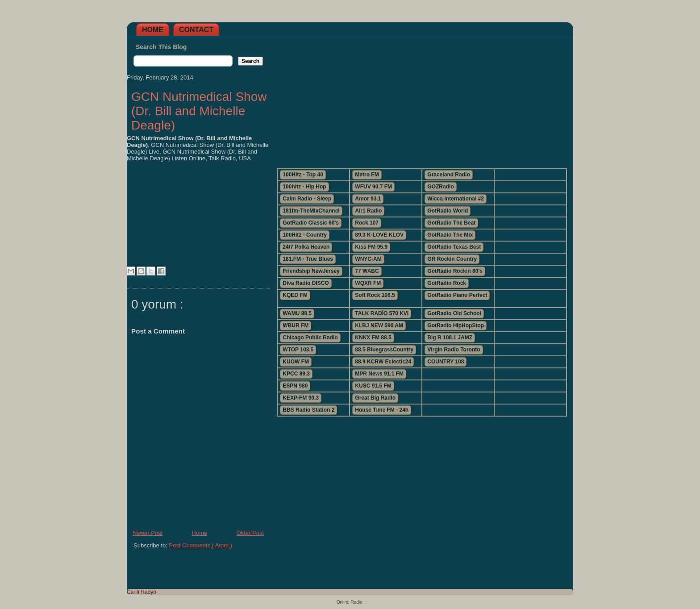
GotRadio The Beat (451, 223)
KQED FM (295, 295)
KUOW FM (296, 362)
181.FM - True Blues (308, 259)
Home (153, 30)
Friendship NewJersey (311, 271)
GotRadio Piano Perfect (457, 295)
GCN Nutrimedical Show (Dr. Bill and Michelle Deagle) (199, 111)
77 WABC (367, 271)
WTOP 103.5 (298, 350)
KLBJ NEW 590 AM (379, 325)
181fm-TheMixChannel (311, 211)
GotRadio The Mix (450, 235)
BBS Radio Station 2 (308, 410)
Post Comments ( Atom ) (201, 545)
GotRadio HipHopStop (456, 325)
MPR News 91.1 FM (379, 374)
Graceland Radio (448, 175)
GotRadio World (448, 211)
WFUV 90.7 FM (373, 187)
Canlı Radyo (142, 592)
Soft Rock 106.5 (375, 295)
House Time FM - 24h (382, 410)
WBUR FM (296, 325)
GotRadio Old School (454, 313)
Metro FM (367, 175)
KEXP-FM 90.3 (301, 398)
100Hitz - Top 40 (303, 175)
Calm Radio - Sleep (307, 199)
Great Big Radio (375, 398)
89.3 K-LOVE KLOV (379, 235)
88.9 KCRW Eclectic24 (383, 362)
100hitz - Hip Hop (304, 187)
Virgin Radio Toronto (454, 350)
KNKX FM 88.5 (373, 338)
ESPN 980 (295, 386)
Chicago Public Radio (310, 338)
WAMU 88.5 (297, 313)
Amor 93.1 (368, 199)
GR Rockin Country (452, 259)
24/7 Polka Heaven (306, 247)
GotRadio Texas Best (454, 247)
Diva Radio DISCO (306, 283)
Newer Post (148, 533)
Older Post (250, 533)
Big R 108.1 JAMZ (450, 338)
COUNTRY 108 (446, 362)
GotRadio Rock (447, 283)
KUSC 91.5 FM (373, 386)
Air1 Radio (368, 211)
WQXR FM (368, 283)
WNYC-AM (368, 259)
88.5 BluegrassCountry (384, 350)
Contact (196, 30)
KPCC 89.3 (296, 374)
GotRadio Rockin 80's (455, 271)
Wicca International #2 (456, 199)
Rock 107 (367, 223)
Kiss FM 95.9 (371, 247)
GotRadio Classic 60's (311, 223)
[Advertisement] (421, 99)
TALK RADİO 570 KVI (382, 313)
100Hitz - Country (305, 235)
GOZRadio (440, 187)
